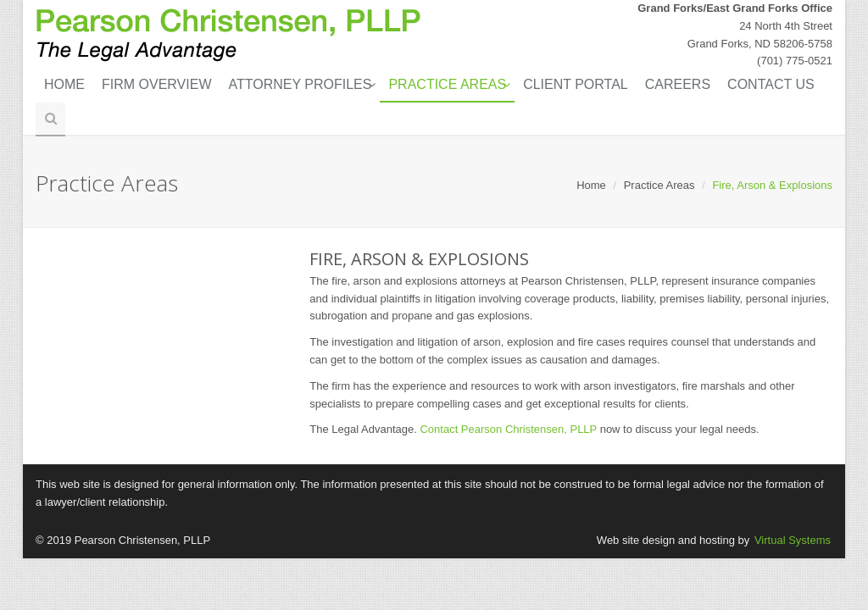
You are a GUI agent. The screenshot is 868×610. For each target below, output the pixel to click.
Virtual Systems (793, 540)
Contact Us (771, 84)
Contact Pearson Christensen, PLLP (508, 429)
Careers (678, 84)
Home (64, 84)
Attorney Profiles (300, 84)
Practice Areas (447, 84)
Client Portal (576, 84)
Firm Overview (157, 84)
